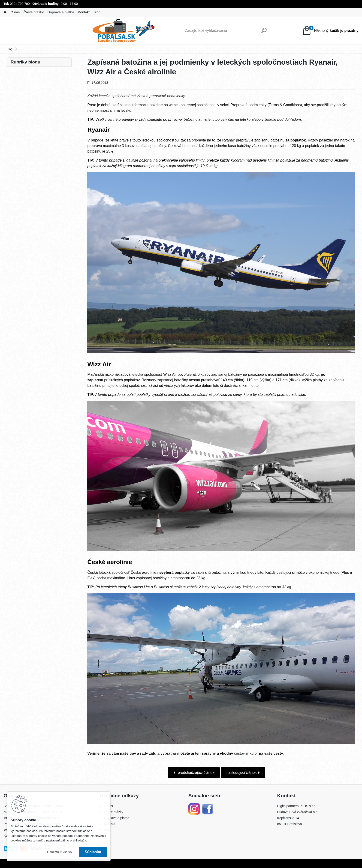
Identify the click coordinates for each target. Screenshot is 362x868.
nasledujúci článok (242, 773)
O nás (15, 12)
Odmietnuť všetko (59, 852)
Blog (97, 12)
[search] (235, 32)
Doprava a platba (61, 12)
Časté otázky (34, 12)
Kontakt (84, 12)
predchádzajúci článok (195, 773)
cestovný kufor (246, 753)
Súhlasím (93, 852)
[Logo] (35, 31)
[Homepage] (5, 12)
